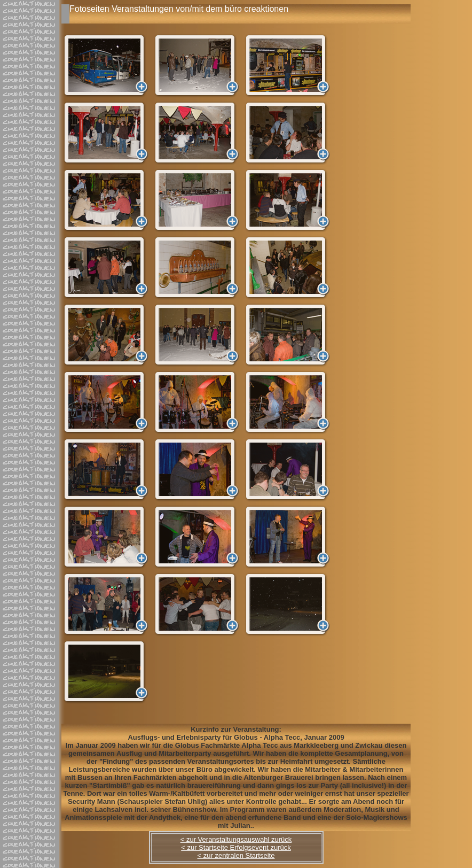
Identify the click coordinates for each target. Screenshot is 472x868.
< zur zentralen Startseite (236, 855)
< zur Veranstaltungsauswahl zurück (236, 839)
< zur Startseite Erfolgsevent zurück (236, 847)
